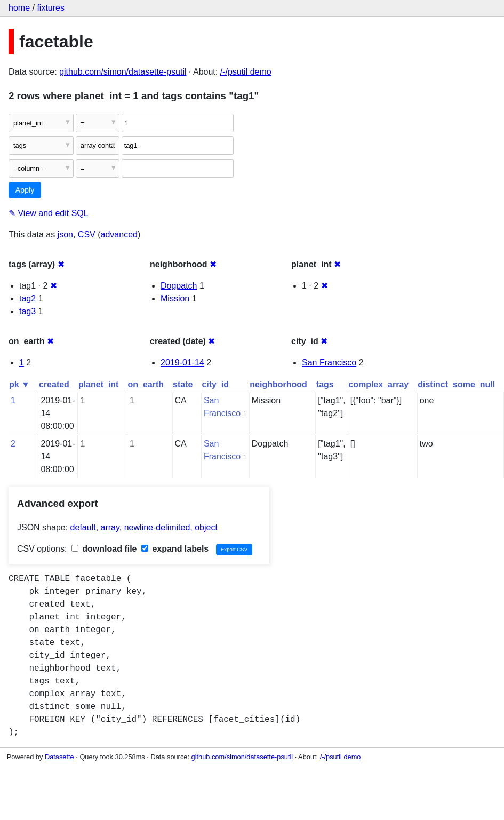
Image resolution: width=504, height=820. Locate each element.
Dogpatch (179, 286)
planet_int (99, 384)
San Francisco (329, 363)
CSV (87, 234)
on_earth (146, 384)
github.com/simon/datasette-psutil (123, 72)
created (54, 384)
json (65, 234)
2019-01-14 (182, 363)
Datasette (59, 757)
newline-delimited (157, 527)
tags (325, 384)
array (110, 527)
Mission (175, 298)
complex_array (378, 384)
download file (104, 549)
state (183, 384)
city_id (215, 384)
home (19, 8)
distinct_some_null (456, 384)
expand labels (175, 549)
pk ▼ (19, 384)
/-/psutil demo (246, 72)
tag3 (27, 311)
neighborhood (278, 384)
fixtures (51, 8)
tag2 (27, 298)
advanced (119, 234)
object (206, 527)
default (83, 527)
